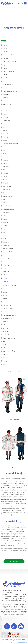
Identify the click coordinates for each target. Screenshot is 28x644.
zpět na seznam (14, 561)
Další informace (22, 642)
